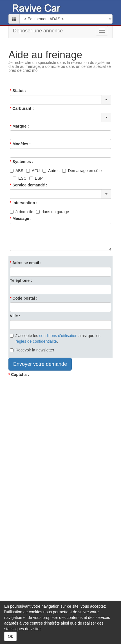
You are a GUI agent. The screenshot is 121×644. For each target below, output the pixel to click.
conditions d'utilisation (58, 336)
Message (21, 219)
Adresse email (26, 263)
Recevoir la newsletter (32, 350)
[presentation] (51, 390)
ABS (17, 171)
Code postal (24, 298)
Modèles (20, 144)
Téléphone (20, 280)
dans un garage (52, 212)
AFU (33, 171)
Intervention (24, 203)
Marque (19, 126)
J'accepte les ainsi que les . (55, 338)
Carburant (22, 108)
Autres (51, 171)
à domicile (22, 212)
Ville (14, 316)
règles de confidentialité (36, 341)
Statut (18, 91)
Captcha (19, 375)
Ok (10, 636)
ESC (20, 178)
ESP (36, 178)
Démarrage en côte (82, 171)
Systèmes (22, 162)
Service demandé (29, 185)
